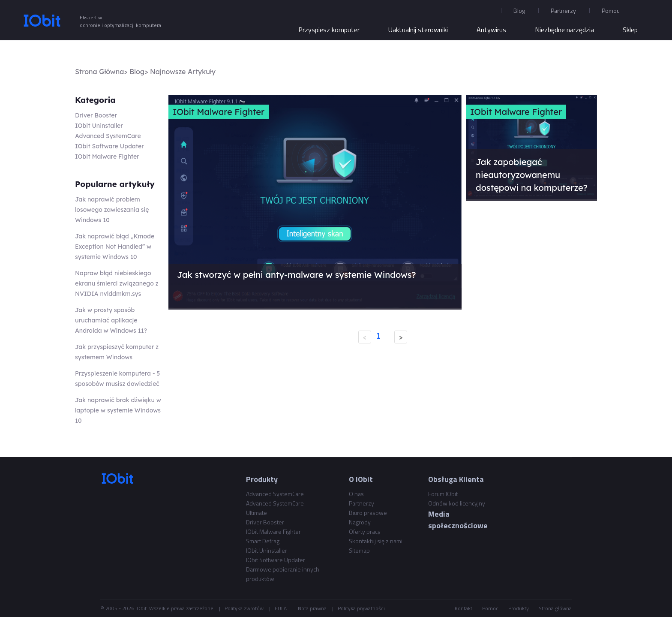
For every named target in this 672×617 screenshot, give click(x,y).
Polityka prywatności (361, 608)
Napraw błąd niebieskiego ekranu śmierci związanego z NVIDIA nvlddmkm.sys (117, 283)
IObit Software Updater (109, 146)
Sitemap (359, 550)
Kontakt (463, 608)
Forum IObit (443, 494)
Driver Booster (96, 115)
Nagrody (360, 522)
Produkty (519, 608)
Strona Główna (99, 72)
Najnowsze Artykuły (183, 72)
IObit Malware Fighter (107, 157)
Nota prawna (312, 608)
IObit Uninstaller (99, 126)
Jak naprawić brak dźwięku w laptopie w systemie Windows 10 (118, 410)
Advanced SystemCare (108, 136)
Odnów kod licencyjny (457, 503)
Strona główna (555, 608)
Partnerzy (563, 11)
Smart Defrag (263, 541)
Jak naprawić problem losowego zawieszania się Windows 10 (112, 210)
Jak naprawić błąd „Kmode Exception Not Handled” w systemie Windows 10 (115, 247)
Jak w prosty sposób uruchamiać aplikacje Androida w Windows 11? (111, 320)
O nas (356, 494)
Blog (519, 11)
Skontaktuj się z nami (376, 541)
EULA (281, 608)
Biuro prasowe (368, 513)
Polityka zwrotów (244, 608)
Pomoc (490, 608)
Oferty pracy (365, 531)
